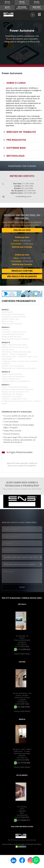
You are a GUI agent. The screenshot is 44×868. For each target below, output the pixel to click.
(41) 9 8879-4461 (22, 707)
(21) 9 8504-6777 (22, 820)
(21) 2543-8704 (23, 817)
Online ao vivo (22, 237)
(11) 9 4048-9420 (22, 649)
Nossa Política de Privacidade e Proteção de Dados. (22, 844)
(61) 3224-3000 (23, 760)
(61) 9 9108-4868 (22, 763)
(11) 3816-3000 (23, 646)
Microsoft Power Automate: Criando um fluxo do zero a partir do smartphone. (22, 464)
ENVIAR (22, 587)
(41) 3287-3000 (23, 704)
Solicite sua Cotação (22, 247)
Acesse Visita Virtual (22, 654)
